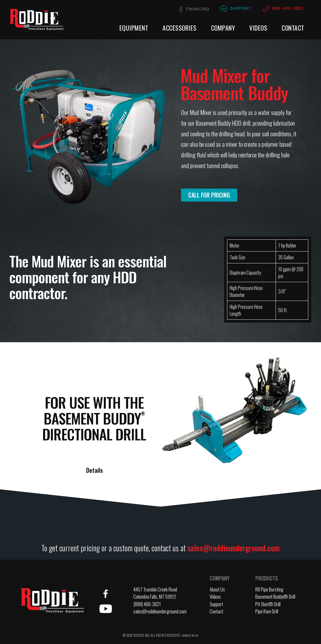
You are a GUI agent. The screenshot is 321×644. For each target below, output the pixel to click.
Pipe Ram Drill (267, 611)
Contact (293, 27)
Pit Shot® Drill (268, 604)
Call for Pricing (209, 195)
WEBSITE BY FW (190, 635)
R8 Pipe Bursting (269, 589)
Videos (258, 27)
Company (223, 27)
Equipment (134, 27)
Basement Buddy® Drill (275, 596)
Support (239, 9)
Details (95, 470)
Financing (193, 9)
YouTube (106, 609)
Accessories (180, 27)
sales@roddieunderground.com (234, 548)
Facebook (106, 594)
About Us (217, 589)
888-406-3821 (288, 9)
